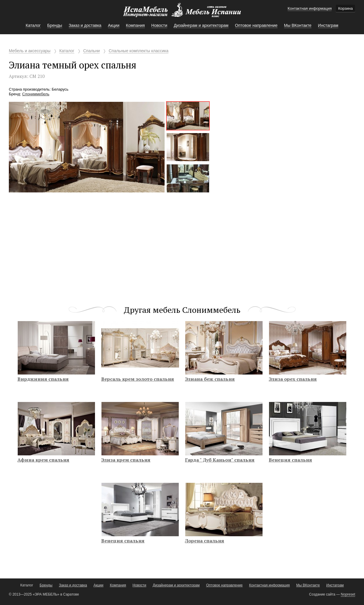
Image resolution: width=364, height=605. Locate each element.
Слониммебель (36, 94)
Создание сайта (322, 594)
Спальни (92, 51)
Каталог (67, 51)
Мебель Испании (182, 13)
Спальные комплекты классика (138, 51)
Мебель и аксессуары (30, 51)
